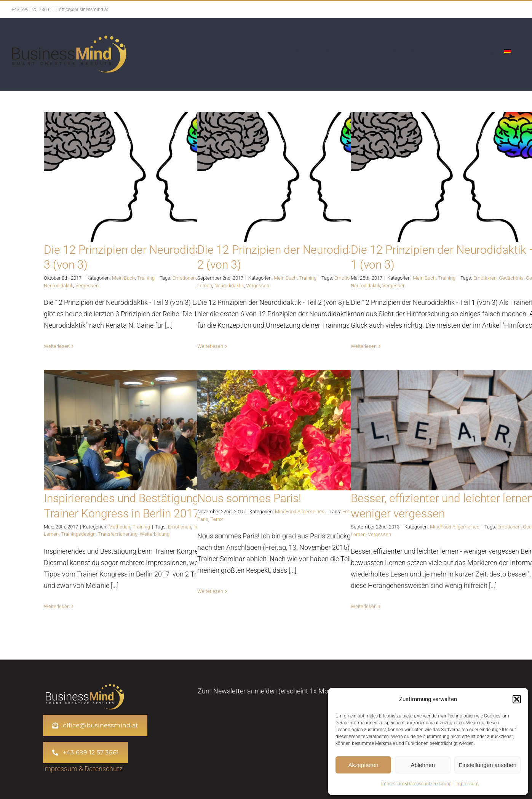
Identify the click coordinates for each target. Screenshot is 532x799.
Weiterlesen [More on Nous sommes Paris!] (210, 591)
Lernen (205, 286)
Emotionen (184, 278)
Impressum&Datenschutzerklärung (416, 784)
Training (146, 278)
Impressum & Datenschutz (83, 769)
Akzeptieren (363, 765)
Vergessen (87, 286)
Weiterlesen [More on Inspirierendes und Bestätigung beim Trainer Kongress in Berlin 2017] (57, 606)
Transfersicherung (118, 534)
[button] (517, 699)
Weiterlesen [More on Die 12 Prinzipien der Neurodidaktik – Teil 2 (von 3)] (210, 346)
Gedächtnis (511, 278)
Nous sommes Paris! (249, 498)
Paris (203, 519)
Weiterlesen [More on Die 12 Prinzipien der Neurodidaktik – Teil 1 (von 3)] (364, 346)
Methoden (119, 527)
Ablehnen (423, 765)
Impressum (467, 784)
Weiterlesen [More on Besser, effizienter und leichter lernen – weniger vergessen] (364, 606)
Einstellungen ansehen (487, 765)
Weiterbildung (155, 534)
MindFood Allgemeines (300, 512)
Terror (217, 519)
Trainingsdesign (78, 534)
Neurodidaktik (58, 286)
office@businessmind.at (84, 10)
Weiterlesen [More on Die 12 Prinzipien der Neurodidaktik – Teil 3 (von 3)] (57, 346)
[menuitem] (508, 51)
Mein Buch (123, 278)
